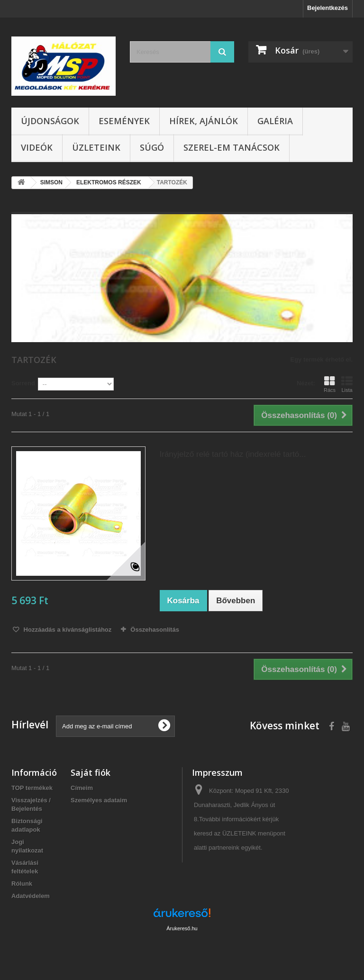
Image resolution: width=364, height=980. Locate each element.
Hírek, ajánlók (204, 121)
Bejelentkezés (328, 8)
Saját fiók (91, 772)
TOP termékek (32, 788)
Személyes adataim (99, 800)
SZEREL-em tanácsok (232, 147)
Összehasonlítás (155, 630)
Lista (347, 384)
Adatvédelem (31, 896)
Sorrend (23, 383)
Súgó (152, 147)
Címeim (82, 788)
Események (124, 121)
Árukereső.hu (182, 928)
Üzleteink (96, 147)
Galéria (275, 121)
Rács (330, 384)
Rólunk (22, 884)
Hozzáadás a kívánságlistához (67, 630)
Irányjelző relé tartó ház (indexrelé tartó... (233, 454)
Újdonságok (50, 121)
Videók (37, 147)
